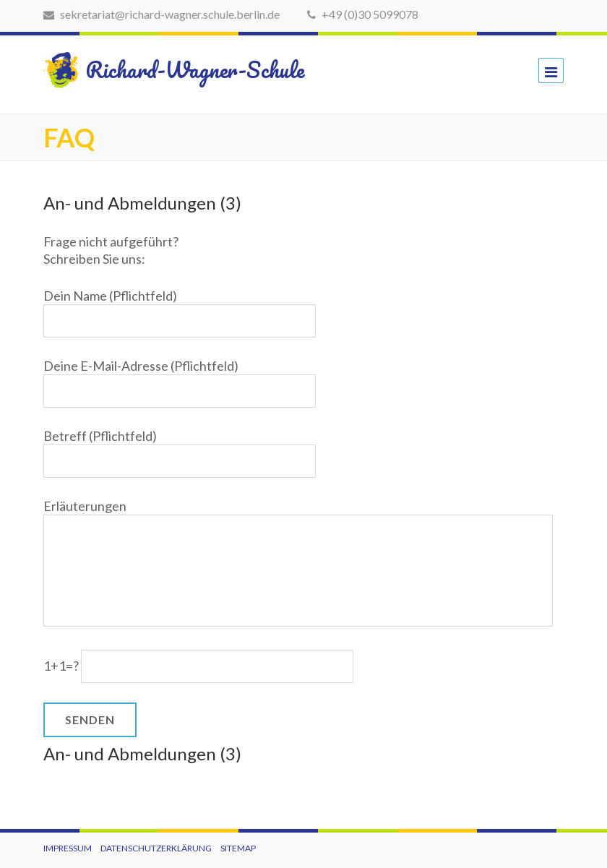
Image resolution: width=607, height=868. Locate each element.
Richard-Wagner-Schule (161, 70)
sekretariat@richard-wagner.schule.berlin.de (162, 14)
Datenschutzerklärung (156, 848)
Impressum (68, 848)
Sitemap (238, 848)
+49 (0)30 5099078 (363, 14)
